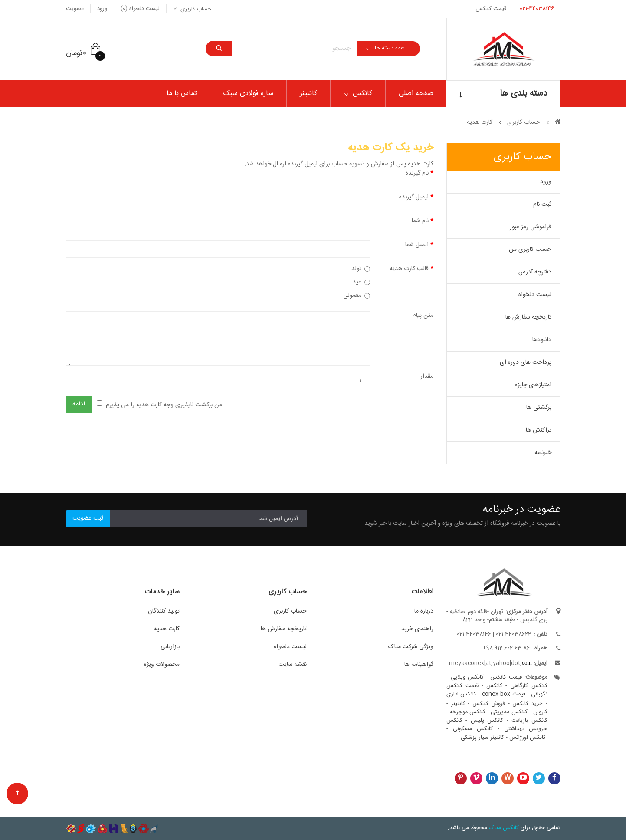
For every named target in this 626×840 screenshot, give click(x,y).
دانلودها (542, 340)
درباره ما (424, 611)
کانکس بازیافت (529, 721)
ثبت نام (542, 204)
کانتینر (460, 704)
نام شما (420, 221)
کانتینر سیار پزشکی (482, 738)
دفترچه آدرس (535, 272)
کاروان (540, 712)
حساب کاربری (524, 122)
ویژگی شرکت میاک (411, 647)
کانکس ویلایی (467, 677)
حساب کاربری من (530, 250)
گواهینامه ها (419, 665)
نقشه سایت (293, 665)
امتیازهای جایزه (533, 385)
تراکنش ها (539, 430)
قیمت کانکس (506, 677)
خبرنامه (543, 453)
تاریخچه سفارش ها (528, 317)
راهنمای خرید (417, 629)
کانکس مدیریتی (509, 712)
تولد (361, 269)
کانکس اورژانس (528, 738)
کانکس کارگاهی (529, 686)
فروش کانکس (489, 704)
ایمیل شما (417, 245)
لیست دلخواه (535, 295)
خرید (537, 703)
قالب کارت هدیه (409, 269)
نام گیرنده (417, 173)
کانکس (494, 686)
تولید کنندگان (164, 611)
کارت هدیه (480, 122)
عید (361, 282)
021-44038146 (537, 9)
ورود (546, 182)
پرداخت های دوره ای (526, 362)
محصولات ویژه (162, 665)
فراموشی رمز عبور (531, 227)
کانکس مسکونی (473, 729)
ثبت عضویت (88, 518)
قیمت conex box (504, 694)
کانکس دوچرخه (468, 712)
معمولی (357, 296)
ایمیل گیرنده (414, 197)
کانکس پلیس (487, 721)
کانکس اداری (461, 694)
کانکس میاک (504, 828)
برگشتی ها (539, 408)
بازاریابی (170, 647)
